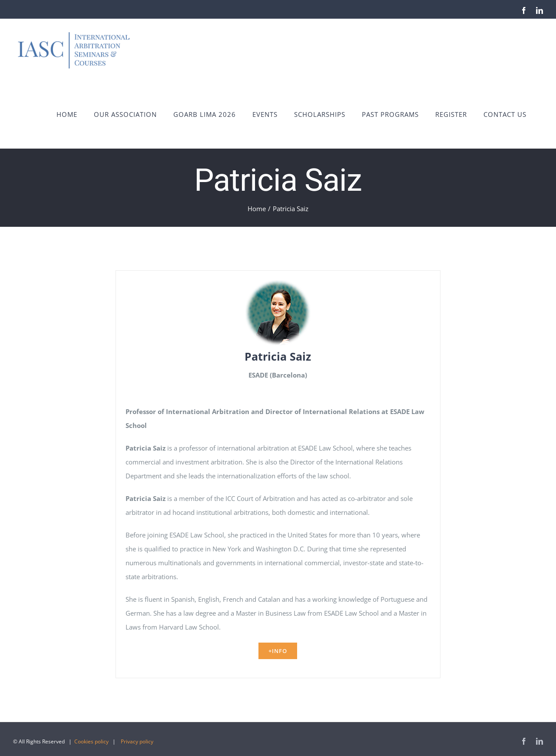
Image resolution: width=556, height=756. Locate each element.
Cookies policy (91, 741)
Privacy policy (137, 741)
